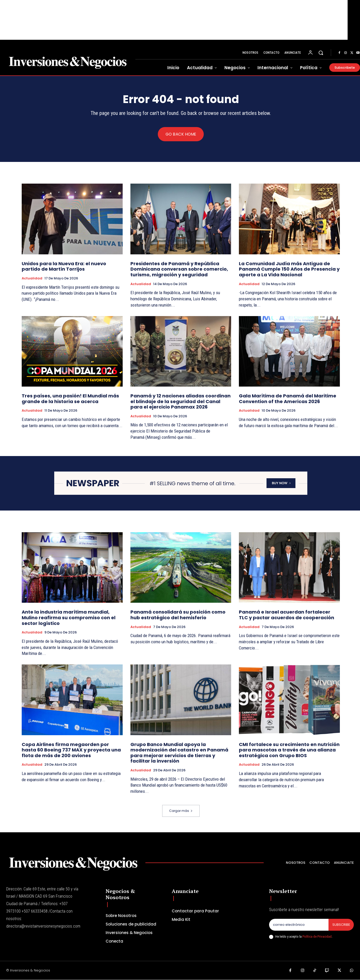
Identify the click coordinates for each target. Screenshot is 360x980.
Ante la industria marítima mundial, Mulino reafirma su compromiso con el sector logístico (69, 618)
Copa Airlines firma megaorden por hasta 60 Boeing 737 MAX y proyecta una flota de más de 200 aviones (71, 750)
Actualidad (32, 279)
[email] (299, 925)
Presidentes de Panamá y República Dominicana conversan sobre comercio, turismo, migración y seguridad (179, 269)
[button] (321, 53)
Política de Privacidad (317, 937)
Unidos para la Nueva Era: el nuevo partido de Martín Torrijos (64, 266)
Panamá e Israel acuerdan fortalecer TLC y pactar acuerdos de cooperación (287, 615)
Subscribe (341, 925)
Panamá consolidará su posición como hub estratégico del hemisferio (178, 615)
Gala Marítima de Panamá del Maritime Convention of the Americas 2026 (288, 399)
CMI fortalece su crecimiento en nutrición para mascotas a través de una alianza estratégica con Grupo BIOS (289, 750)
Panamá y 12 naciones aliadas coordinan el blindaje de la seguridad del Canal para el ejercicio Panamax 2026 (181, 402)
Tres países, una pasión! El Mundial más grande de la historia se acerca (70, 399)
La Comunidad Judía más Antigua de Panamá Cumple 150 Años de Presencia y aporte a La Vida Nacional (289, 269)
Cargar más (181, 811)
